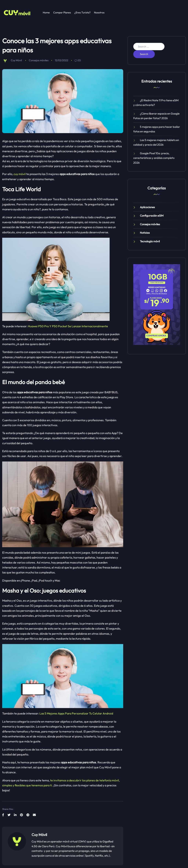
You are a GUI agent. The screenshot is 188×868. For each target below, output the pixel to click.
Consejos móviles (39, 60)
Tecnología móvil (150, 241)
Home (46, 13)
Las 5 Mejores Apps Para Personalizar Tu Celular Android (76, 713)
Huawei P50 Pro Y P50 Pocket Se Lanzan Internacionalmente (68, 326)
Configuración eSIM (152, 216)
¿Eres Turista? (82, 13)
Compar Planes (62, 13)
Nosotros (99, 13)
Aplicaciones (147, 207)
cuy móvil (20, 174)
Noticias (145, 233)
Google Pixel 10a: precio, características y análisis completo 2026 (154, 158)
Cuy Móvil (16, 60)
